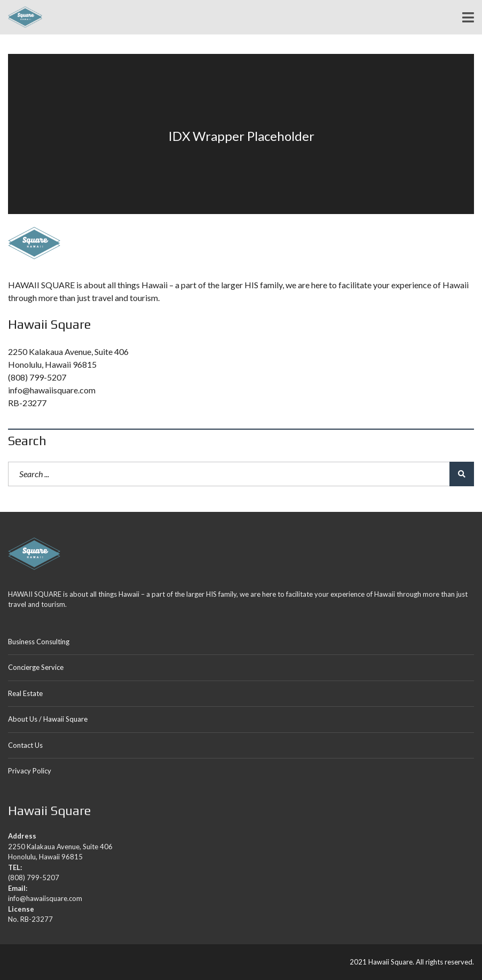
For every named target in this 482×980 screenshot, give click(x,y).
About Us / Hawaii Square (48, 719)
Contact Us (25, 745)
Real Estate (25, 693)
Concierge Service (36, 667)
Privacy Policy (30, 771)
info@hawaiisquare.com (52, 390)
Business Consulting (39, 642)
